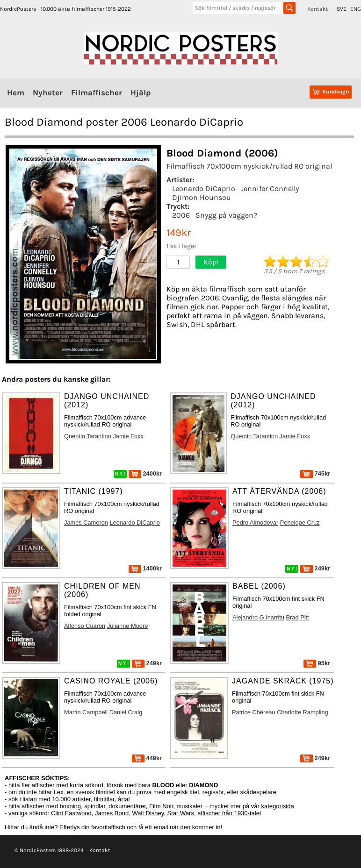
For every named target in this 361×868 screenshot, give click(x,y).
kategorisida (278, 806)
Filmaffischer (97, 92)
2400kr (145, 473)
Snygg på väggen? (226, 215)
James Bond (112, 813)
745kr (315, 473)
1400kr (145, 568)
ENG (356, 9)
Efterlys (69, 827)
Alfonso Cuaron (85, 626)
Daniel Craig (126, 712)
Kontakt (318, 9)
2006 (181, 215)
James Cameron (86, 523)
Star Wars (181, 813)
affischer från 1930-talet (229, 813)
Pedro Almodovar (255, 523)
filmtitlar (104, 799)
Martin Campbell (86, 712)
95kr (317, 663)
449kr (147, 758)
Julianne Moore (128, 626)
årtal (124, 799)
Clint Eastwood (71, 813)
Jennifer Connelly (270, 189)
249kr (315, 568)
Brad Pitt (298, 617)
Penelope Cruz (300, 523)
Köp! (211, 262)
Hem (16, 92)
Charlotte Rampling (303, 712)
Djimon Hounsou (202, 197)
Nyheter (48, 92)
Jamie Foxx (128, 436)
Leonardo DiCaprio (204, 189)
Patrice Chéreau (253, 712)
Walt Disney (148, 813)
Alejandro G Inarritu (258, 617)
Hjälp (141, 92)
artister (82, 799)
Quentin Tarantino (88, 436)
